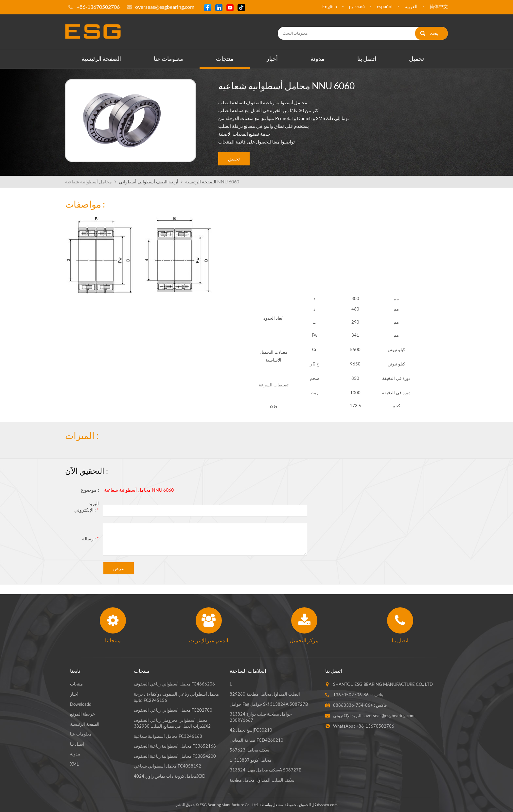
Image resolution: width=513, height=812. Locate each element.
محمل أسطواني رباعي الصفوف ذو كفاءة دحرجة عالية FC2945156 (176, 697)
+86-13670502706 (352, 695)
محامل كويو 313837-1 (250, 760)
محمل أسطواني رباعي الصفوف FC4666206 (174, 684)
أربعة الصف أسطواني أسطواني (149, 181)
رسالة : (90, 538)
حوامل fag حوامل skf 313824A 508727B (269, 704)
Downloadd (81, 704)
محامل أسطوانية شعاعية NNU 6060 (139, 490)
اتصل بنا (367, 58)
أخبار (272, 58)
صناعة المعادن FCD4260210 (256, 740)
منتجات (225, 58)
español (385, 6)
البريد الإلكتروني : (87, 506)
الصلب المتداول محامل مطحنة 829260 (265, 694)
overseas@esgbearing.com (165, 7)
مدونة (318, 58)
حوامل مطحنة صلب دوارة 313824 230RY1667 (261, 717)
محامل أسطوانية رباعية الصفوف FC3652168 (175, 746)
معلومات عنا (168, 58)
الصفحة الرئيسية (101, 58)
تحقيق (234, 158)
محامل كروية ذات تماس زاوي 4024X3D (170, 776)
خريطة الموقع (82, 714)
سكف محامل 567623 (249, 750)
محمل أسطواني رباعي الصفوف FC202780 (173, 710)
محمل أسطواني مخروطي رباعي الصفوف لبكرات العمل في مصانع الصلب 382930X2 (172, 723)
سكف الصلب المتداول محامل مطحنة (262, 780)
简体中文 (439, 6)
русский (357, 6)
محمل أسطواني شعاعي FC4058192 (168, 766)
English (330, 6)
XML (74, 764)
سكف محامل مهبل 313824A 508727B (265, 770)
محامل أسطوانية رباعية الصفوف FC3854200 (175, 756)
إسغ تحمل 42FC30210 (251, 730)
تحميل (416, 58)
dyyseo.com (327, 804)
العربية (411, 6)
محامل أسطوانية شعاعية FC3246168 (168, 736)
